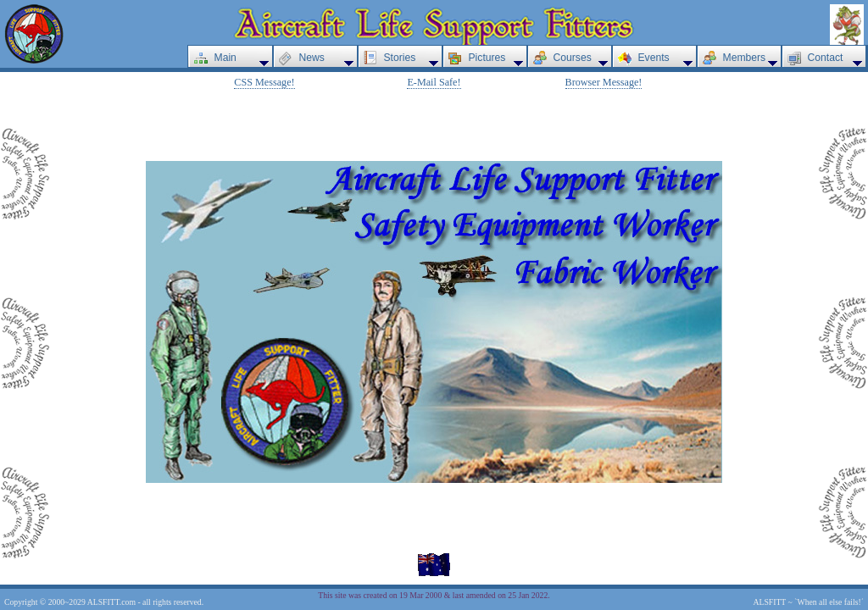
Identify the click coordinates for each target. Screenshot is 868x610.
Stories (400, 58)
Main (225, 58)
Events (654, 58)
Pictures (487, 58)
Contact (826, 58)
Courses (573, 58)
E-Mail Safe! (434, 82)
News (312, 58)
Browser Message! (604, 82)
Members (745, 58)
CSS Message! (264, 82)
